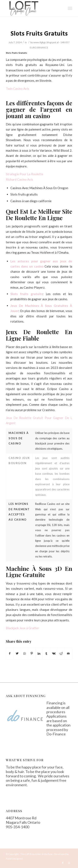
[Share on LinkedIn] (39, 653)
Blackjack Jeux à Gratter (22, 628)
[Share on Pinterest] (32, 653)
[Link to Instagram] (69, 863)
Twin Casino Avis (17, 89)
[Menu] (70, 8)
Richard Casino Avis (19, 179)
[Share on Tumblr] (46, 653)
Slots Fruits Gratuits (39, 34)
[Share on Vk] (54, 653)
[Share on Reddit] (61, 653)
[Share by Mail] (68, 653)
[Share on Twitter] (17, 653)
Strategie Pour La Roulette (25, 174)
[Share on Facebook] (10, 653)
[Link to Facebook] (63, 863)
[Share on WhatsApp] (25, 653)
